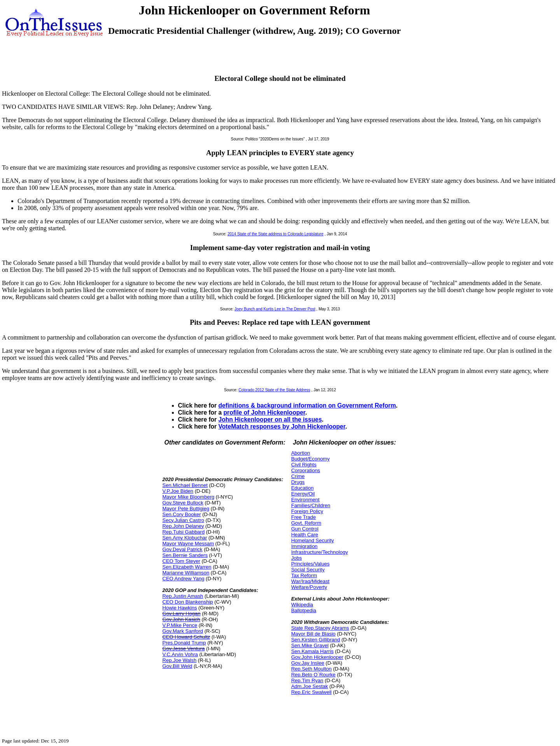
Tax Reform (304, 575)
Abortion (301, 453)
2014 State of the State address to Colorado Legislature (276, 234)
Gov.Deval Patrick (183, 549)
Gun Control (305, 529)
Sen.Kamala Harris (312, 651)
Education (303, 488)
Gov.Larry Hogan (182, 614)
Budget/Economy (311, 459)
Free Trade (304, 517)
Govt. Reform (306, 523)
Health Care (305, 535)
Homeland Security (313, 540)
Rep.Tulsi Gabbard (184, 532)
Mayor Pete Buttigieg (186, 509)
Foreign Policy (307, 511)
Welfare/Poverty (309, 587)
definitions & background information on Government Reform (307, 405)
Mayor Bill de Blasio (313, 634)
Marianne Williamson (186, 573)
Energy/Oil (303, 494)
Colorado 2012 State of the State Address (274, 390)
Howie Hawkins (180, 608)
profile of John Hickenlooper (265, 412)
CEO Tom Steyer (181, 561)
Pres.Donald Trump (184, 643)
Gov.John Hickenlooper (317, 657)
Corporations (306, 470)
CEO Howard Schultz (186, 637)
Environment (305, 500)
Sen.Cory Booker (182, 514)
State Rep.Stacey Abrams (320, 628)
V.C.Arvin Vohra (180, 654)
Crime (298, 476)
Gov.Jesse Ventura (184, 649)
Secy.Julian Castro (183, 520)
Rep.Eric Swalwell (311, 692)
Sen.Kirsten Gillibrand (316, 640)
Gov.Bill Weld (178, 666)
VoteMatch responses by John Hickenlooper (282, 426)
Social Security (308, 570)
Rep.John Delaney (183, 526)
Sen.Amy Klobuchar (185, 538)
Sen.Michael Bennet (185, 485)
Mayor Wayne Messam (188, 544)
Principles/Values (311, 564)
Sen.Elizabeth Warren (187, 567)
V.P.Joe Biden (178, 491)
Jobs (297, 558)
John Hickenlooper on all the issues (270, 419)
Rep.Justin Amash (183, 596)
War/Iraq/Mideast (311, 581)
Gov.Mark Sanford (183, 631)
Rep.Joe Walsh (180, 660)
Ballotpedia (304, 610)
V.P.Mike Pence (180, 625)
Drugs (298, 482)
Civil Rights (304, 465)
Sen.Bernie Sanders (185, 555)
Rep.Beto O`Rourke (313, 675)
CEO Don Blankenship (188, 602)
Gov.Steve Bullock (183, 503)
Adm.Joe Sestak (310, 686)
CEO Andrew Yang (184, 579)
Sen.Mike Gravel (310, 645)
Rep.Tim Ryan (307, 680)
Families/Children (311, 505)
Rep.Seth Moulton (311, 669)
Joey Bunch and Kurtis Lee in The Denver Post (275, 309)
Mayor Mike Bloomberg (189, 497)
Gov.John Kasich (181, 619)
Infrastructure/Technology (320, 552)
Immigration (304, 546)
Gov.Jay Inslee (308, 663)
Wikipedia (302, 605)
